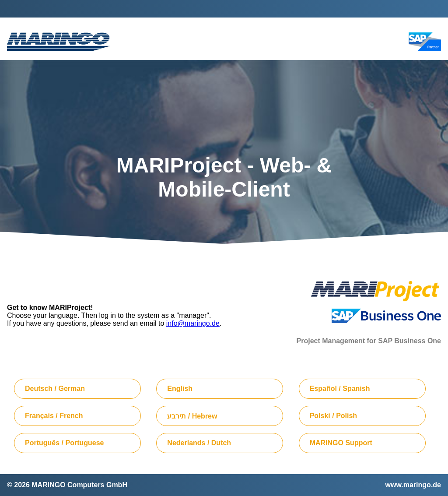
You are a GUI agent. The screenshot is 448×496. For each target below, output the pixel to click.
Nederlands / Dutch (199, 443)
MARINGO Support (341, 443)
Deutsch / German (55, 389)
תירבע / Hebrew (192, 416)
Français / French (54, 416)
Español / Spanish (340, 389)
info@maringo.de (193, 323)
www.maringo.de (413, 485)
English (180, 389)
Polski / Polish (333, 416)
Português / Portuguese (64, 443)
